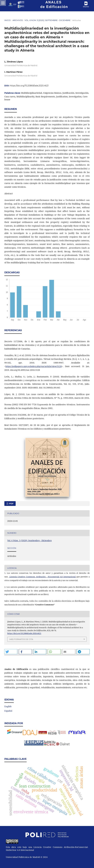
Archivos (18, 20)
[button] (11, 652)
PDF (11, 504)
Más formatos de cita (21, 639)
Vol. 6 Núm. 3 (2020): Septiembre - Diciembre (48, 20)
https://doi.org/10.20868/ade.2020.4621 (29, 86)
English (8, 706)
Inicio (8, 20)
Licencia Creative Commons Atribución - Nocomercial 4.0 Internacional (43, 577)
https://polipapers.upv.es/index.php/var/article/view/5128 (34, 366)
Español (8, 711)
